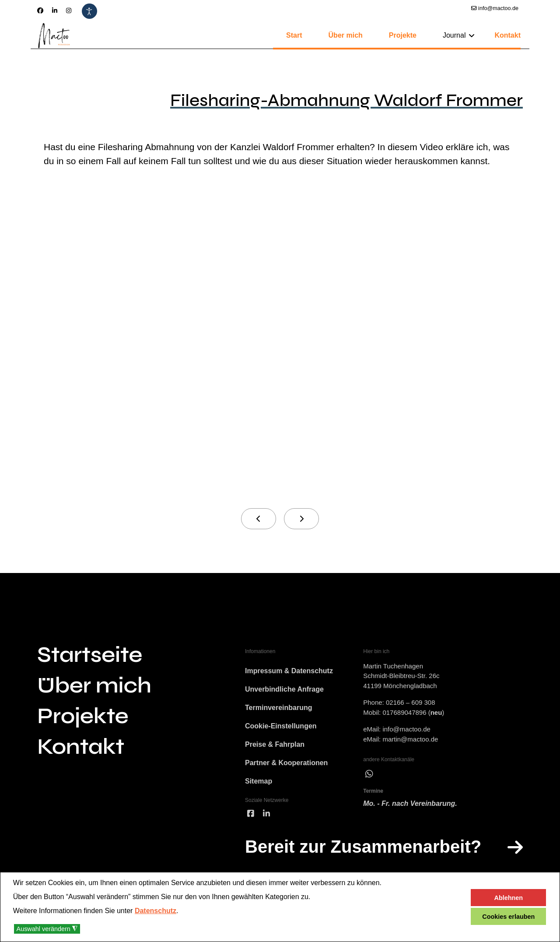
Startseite (90, 655)
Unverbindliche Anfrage (284, 689)
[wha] (369, 774)
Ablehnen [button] (509, 898)
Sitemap (259, 781)
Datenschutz (156, 911)
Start (294, 35)
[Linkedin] (55, 11)
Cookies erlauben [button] (508, 917)
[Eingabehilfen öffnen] (89, 11)
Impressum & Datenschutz (289, 671)
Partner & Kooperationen (286, 763)
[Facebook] (40, 11)
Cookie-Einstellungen (281, 726)
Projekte (403, 35)
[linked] (266, 814)
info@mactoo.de (498, 8)
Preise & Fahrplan (275, 744)
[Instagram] (69, 11)
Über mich (346, 35)
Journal (454, 35)
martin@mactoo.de (410, 739)
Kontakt (507, 35)
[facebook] (251, 814)
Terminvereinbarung (279, 708)
